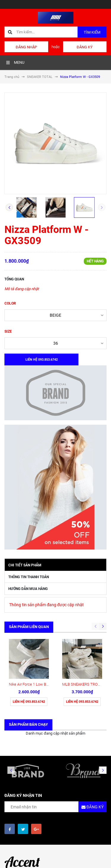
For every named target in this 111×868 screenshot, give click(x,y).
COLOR (10, 303)
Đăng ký (85, 47)
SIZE (8, 331)
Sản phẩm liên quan (29, 627)
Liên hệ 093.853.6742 (29, 702)
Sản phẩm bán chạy (28, 724)
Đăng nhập (26, 47)
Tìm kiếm (92, 32)
